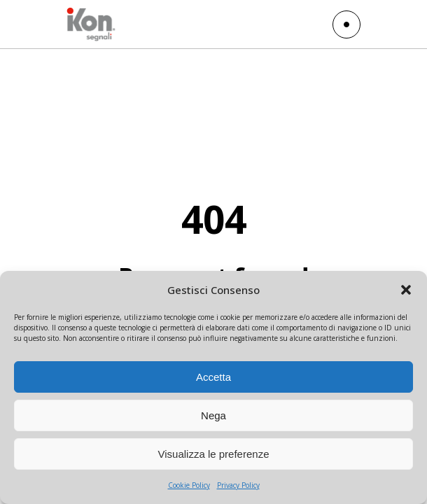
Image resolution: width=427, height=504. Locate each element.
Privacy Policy (238, 485)
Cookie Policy (189, 485)
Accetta (213, 377)
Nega (213, 415)
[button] (406, 290)
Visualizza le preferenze (214, 454)
